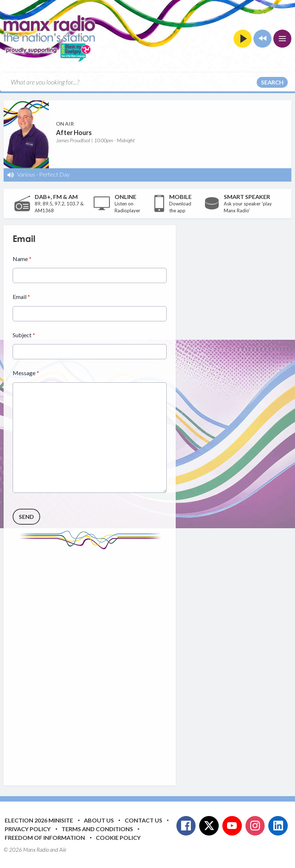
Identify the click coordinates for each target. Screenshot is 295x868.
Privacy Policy (28, 829)
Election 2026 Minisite (39, 820)
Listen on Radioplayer (127, 207)
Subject (24, 335)
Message (26, 373)
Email (21, 297)
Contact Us (144, 820)
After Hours (74, 133)
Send (26, 516)
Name (22, 259)
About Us (99, 820)
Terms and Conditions (97, 829)
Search (272, 82)
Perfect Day (54, 174)
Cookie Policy (118, 837)
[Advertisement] (148, 662)
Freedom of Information (45, 837)
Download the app (180, 207)
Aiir (63, 850)
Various (26, 174)
